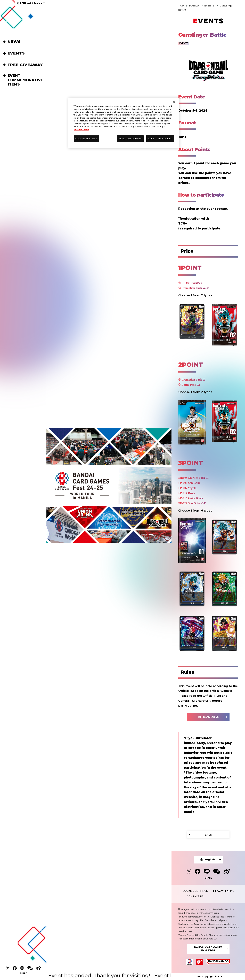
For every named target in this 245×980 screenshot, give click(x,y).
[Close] (174, 102)
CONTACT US (195, 896)
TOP (181, 6)
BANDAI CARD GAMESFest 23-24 (208, 949)
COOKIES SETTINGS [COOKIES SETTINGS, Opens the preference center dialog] (86, 139)
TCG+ (183, 223)
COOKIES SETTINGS (195, 891)
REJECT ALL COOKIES (130, 139)
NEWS (15, 42)
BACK (208, 835)
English (31, 3)
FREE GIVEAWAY (26, 65)
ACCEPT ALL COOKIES (160, 139)
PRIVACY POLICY (223, 891)
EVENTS (17, 53)
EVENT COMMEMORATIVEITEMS (25, 80)
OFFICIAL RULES (208, 717)
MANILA (194, 6)
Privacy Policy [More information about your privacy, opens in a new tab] (82, 129)
